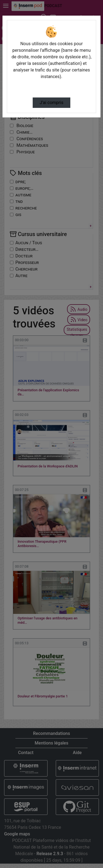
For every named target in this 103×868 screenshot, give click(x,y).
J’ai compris (51, 103)
